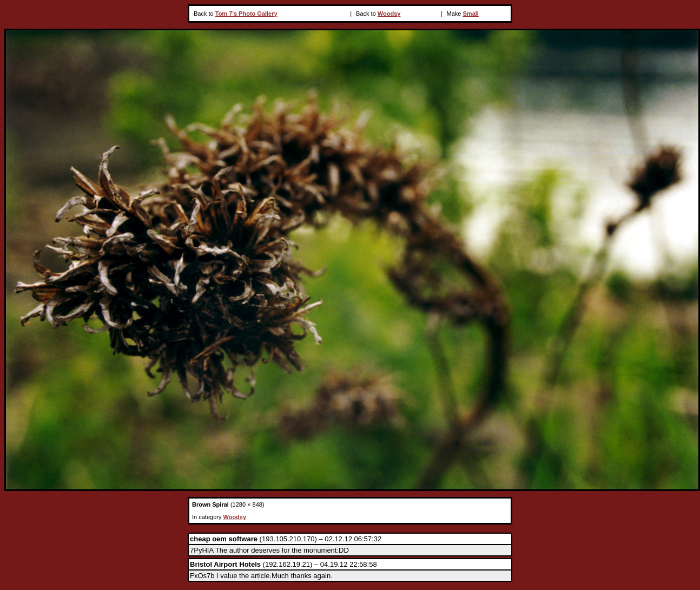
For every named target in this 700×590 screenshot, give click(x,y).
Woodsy (389, 14)
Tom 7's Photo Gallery (246, 14)
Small (471, 14)
